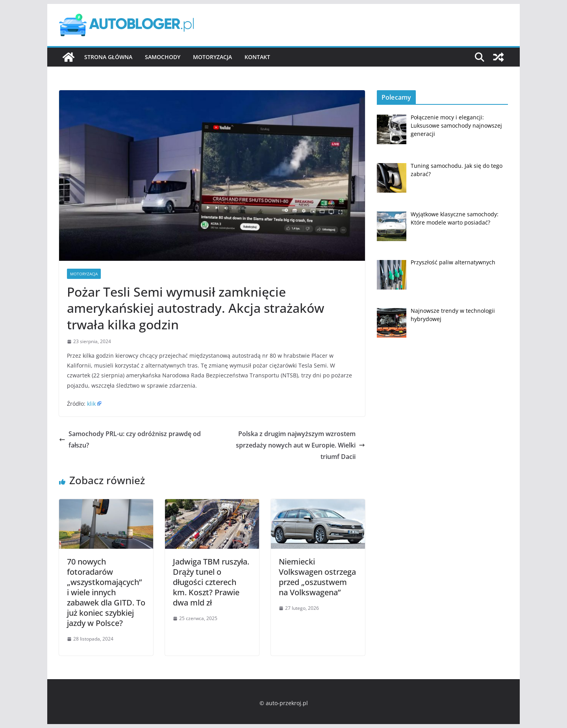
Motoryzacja (212, 57)
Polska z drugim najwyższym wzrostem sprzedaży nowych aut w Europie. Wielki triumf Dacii (300, 445)
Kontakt (257, 57)
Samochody (163, 57)
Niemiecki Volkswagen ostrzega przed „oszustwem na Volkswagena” (317, 577)
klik (91, 404)
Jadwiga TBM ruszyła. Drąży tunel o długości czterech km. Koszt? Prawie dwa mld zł (211, 582)
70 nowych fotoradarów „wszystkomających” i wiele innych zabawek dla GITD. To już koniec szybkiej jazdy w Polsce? (106, 592)
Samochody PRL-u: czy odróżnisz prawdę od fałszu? (130, 439)
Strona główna (108, 57)
